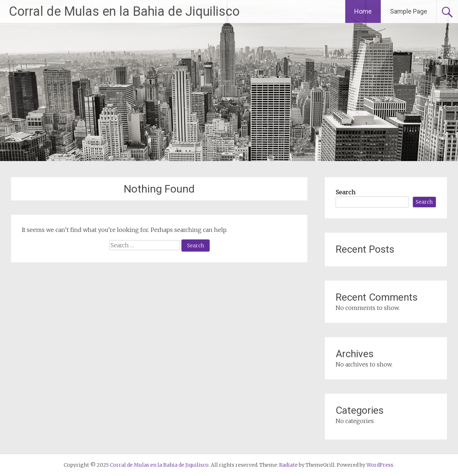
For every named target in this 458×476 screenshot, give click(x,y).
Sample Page (409, 11)
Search (345, 192)
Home (363, 11)
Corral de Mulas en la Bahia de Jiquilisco (124, 11)
